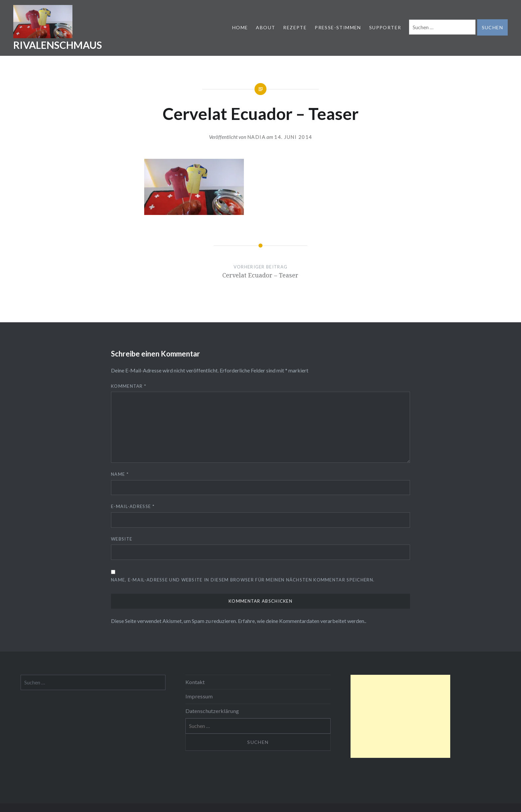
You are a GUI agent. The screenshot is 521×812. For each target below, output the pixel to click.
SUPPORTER (385, 27)
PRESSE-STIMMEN (338, 27)
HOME (240, 27)
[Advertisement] (400, 716)
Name (120, 474)
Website (122, 539)
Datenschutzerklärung (212, 711)
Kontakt (195, 682)
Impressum (199, 696)
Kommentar (129, 386)
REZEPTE (295, 27)
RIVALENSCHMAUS (58, 45)
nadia (257, 137)
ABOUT (265, 27)
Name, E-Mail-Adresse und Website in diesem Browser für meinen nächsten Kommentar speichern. (243, 580)
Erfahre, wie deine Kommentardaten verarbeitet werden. (302, 621)
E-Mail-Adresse (133, 506)
